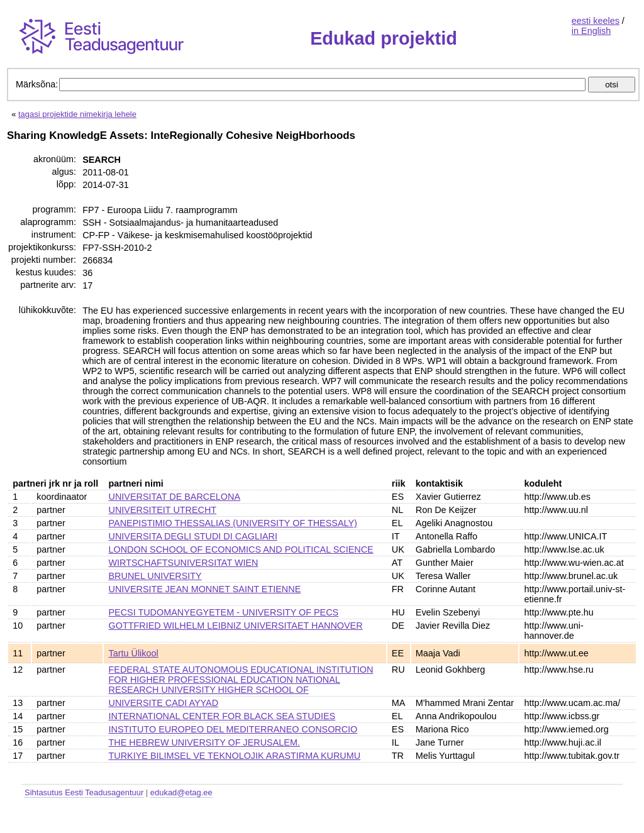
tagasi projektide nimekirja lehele (77, 114)
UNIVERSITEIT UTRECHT (163, 510)
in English (591, 31)
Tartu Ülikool (134, 653)
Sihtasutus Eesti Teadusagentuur (84, 792)
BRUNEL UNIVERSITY (155, 576)
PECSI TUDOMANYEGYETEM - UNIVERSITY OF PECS (224, 612)
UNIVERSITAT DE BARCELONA (175, 497)
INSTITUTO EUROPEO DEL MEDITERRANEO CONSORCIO (233, 729)
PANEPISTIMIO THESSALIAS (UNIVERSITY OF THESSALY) (233, 523)
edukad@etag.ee (181, 792)
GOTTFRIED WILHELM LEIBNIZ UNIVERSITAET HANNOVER (236, 626)
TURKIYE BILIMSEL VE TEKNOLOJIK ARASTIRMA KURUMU (235, 756)
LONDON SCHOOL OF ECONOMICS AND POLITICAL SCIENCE (241, 549)
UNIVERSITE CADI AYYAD (164, 703)
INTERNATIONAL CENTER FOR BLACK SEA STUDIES (222, 716)
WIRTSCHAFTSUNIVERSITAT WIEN (184, 563)
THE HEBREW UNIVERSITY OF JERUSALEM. (204, 742)
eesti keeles (596, 21)
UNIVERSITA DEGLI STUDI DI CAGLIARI (193, 536)
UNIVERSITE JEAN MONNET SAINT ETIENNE (205, 589)
